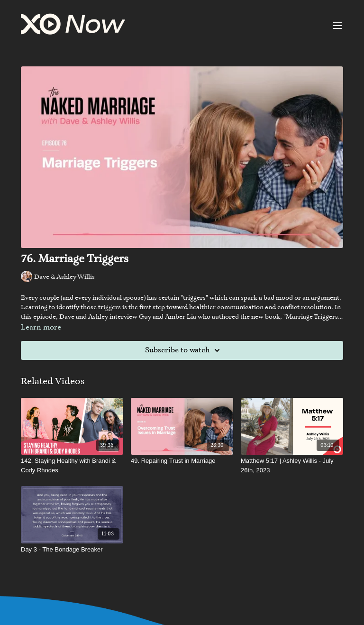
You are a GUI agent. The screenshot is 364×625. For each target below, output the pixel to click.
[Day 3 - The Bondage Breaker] (72, 550)
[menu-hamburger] (337, 26)
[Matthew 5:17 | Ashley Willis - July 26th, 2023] (292, 465)
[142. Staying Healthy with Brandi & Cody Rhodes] (72, 465)
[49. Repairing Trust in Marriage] (182, 461)
